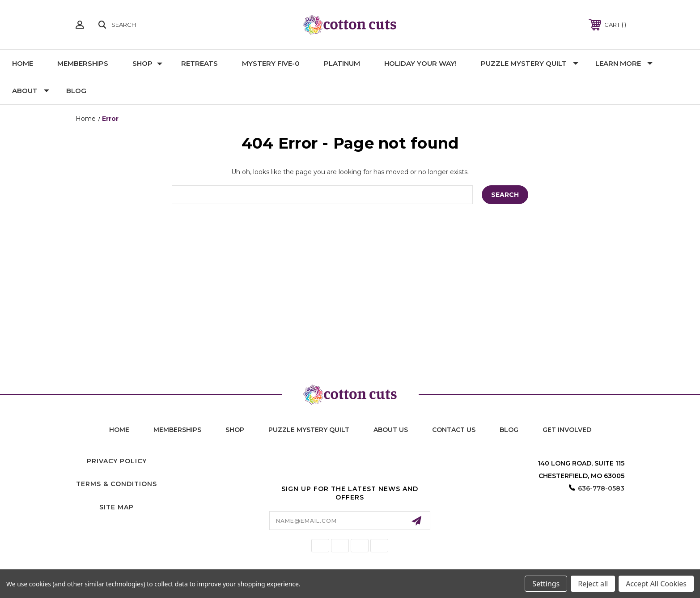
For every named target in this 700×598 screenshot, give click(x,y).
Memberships (83, 63)
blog (509, 430)
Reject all (593, 584)
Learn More (624, 63)
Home (23, 63)
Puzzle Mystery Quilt (530, 63)
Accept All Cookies (656, 584)
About (31, 91)
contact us (454, 430)
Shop (147, 63)
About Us (391, 430)
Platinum (342, 63)
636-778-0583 (601, 488)
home (119, 430)
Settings (546, 584)
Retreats (199, 63)
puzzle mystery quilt (309, 430)
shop (235, 430)
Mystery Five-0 (271, 63)
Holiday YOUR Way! (420, 63)
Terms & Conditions (117, 484)
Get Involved (567, 430)
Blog (76, 91)
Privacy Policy (117, 461)
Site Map (117, 507)
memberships (177, 430)
